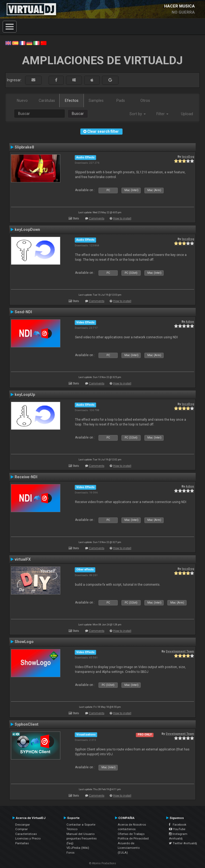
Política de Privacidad (133, 838)
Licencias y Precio (28, 838)
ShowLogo (24, 642)
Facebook (178, 825)
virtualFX (23, 559)
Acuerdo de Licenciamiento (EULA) (129, 848)
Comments (97, 218)
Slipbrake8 (24, 147)
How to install (122, 218)
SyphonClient (27, 724)
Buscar (78, 114)
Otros (145, 101)
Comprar (21, 829)
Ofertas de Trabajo (131, 834)
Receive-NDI (26, 477)
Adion (190, 322)
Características (26, 834)
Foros (70, 853)
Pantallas (22, 843)
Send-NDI (23, 312)
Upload (187, 114)
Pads (121, 101)
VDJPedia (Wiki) (78, 848)
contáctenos (127, 829)
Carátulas (47, 101)
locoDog (188, 156)
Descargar (23, 825)
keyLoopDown (27, 230)
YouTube (177, 829)
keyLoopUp (25, 395)
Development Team (180, 651)
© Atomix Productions (103, 863)
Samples (96, 101)
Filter (162, 114)
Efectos (72, 101)
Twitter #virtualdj (183, 843)
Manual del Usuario (80, 834)
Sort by (138, 114)
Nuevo (22, 101)
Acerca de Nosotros (132, 825)
